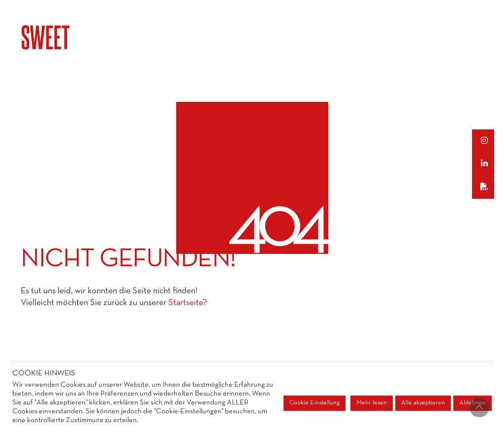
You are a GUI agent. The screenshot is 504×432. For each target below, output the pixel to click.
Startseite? (188, 303)
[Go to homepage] (70, 37)
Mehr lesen (372, 403)
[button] (488, 141)
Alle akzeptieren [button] (423, 403)
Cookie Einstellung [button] (315, 403)
